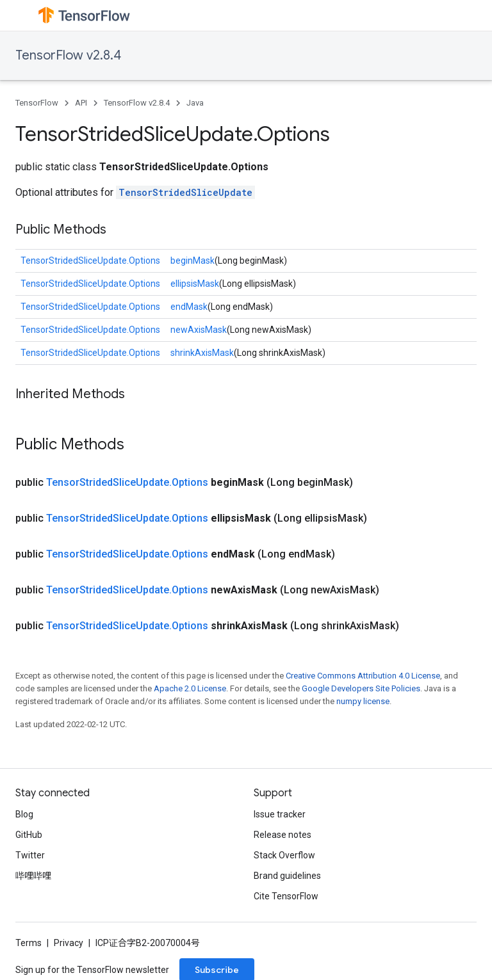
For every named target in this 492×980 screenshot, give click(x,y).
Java (195, 103)
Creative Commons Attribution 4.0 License (363, 676)
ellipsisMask (195, 284)
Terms (29, 943)
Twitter (30, 855)
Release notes (283, 835)
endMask (189, 307)
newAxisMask (199, 330)
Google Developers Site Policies (361, 688)
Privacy (69, 943)
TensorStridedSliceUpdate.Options (90, 261)
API (81, 103)
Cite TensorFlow (286, 896)
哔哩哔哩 (33, 876)
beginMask (193, 261)
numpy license (363, 701)
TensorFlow (37, 103)
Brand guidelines (287, 876)
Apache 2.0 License (190, 688)
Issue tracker (280, 814)
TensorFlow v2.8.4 (68, 55)
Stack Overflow (284, 855)
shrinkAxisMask (202, 353)
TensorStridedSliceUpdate (185, 192)
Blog (24, 814)
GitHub (29, 835)
